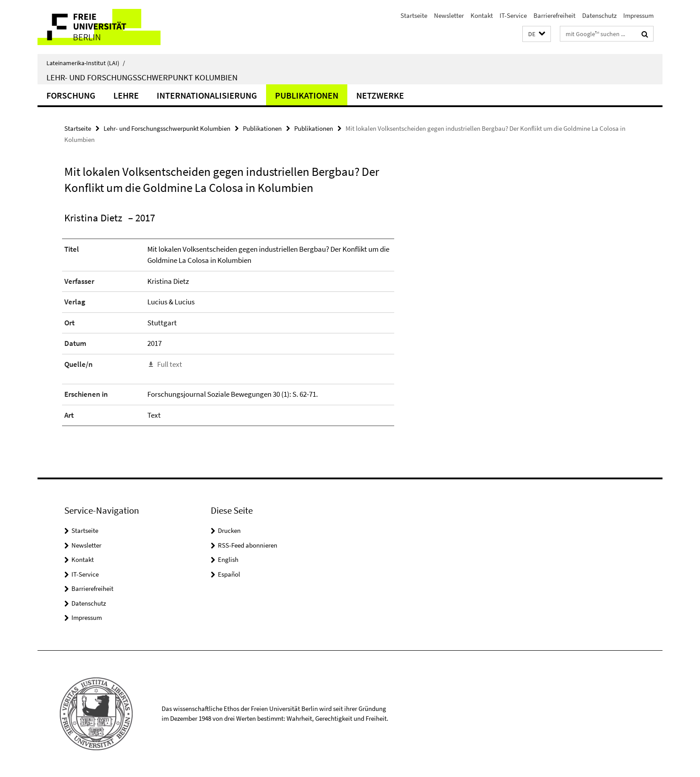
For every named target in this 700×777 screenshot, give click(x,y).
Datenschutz (599, 15)
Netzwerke (380, 95)
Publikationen (307, 95)
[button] (537, 34)
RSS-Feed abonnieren (248, 545)
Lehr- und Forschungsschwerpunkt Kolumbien (142, 77)
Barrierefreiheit (554, 15)
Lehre (126, 95)
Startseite (414, 15)
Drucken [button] (229, 530)
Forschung (71, 95)
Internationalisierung (207, 95)
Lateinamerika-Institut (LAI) (86, 63)
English (228, 559)
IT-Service (513, 15)
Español (229, 574)
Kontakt (482, 15)
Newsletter (449, 15)
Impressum (638, 15)
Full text (170, 364)
